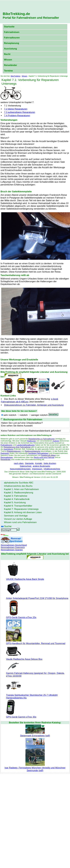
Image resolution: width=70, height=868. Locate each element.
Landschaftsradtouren (26, 445)
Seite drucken (50, 463)
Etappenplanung (14, 451)
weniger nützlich (39, 415)
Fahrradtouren (12, 38)
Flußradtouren (6, 445)
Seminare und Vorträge (16, 516)
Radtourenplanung (33, 451)
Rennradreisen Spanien (12, 550)
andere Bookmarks (41, 466)
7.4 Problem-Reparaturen (17, 116)
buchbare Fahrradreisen (38, 453)
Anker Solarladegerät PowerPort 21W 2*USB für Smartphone (37, 597)
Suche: (8, 526)
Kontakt (39, 463)
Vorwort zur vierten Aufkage (18, 519)
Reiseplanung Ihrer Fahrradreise (17, 447)
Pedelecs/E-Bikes (48, 455)
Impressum (37, 469)
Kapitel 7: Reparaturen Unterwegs (21, 509)
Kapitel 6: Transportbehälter (18, 506)
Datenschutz (26, 466)
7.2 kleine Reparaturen (16, 109)
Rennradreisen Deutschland (14, 545)
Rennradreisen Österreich (13, 547)
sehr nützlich (10, 415)
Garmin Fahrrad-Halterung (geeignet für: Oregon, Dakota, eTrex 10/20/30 (35, 673)
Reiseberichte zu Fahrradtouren (42, 439)
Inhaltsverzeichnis (52, 469)
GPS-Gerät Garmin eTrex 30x (21, 716)
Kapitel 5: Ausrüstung (15, 502)
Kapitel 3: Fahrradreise (16, 496)
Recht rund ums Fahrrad (44, 457)
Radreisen (5, 453)
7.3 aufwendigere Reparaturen (20, 112)
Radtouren (32, 441)
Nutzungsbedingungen (21, 469)
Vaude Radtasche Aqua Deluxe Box (24, 658)
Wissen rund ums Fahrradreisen (20, 522)
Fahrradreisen (12, 32)
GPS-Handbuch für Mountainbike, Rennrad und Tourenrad (36, 642)
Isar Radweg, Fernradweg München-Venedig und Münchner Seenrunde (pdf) (35, 768)
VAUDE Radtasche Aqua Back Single (25, 578)
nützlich (24, 415)
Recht (7, 54)
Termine (8, 71)
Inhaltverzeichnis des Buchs (18, 486)
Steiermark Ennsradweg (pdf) (35, 734)
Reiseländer (11, 65)
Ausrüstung (10, 49)
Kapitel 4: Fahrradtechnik (17, 499)
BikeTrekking (16, 76)
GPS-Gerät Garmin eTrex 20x (21, 616)
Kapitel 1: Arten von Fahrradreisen (21, 489)
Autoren (56, 441)
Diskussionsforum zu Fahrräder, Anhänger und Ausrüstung (34, 405)
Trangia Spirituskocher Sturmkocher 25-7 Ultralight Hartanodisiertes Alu (32, 695)
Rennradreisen (7, 457)
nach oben (19, 463)
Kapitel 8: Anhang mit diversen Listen (23, 512)
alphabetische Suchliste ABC (19, 483)
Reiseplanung (12, 43)
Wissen (8, 60)
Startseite (9, 27)
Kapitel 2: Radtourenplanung (19, 493)
